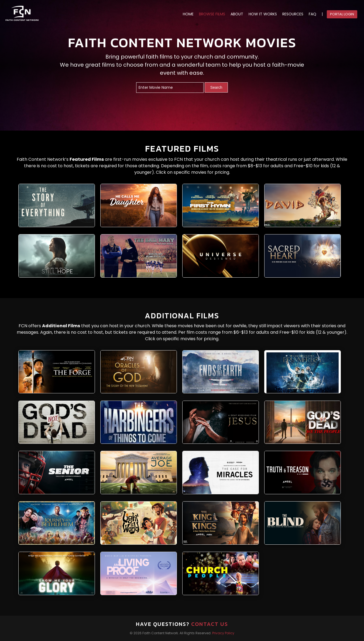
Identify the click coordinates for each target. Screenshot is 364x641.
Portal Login (342, 14)
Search (216, 87)
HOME (188, 14)
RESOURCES (293, 14)
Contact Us (210, 624)
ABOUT (237, 14)
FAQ (313, 14)
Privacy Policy (223, 633)
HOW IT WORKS (263, 14)
